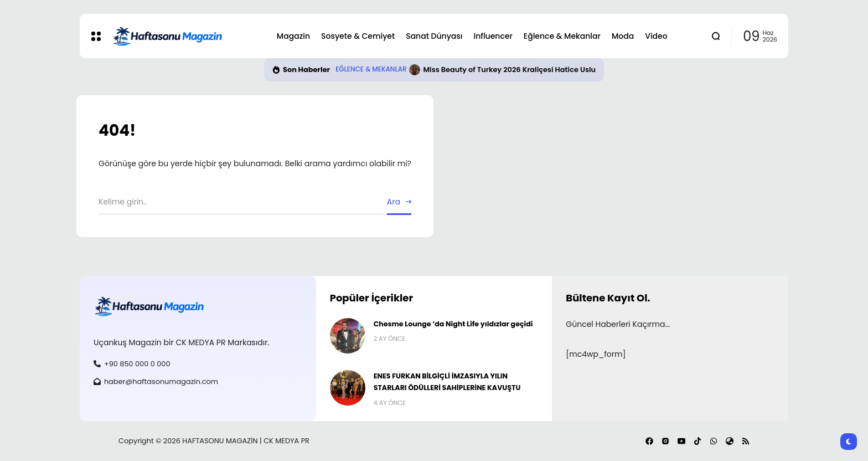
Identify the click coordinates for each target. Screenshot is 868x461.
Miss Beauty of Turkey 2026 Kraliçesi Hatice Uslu (509, 70)
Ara (394, 202)
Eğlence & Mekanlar (371, 69)
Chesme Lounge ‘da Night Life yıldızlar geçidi (453, 324)
